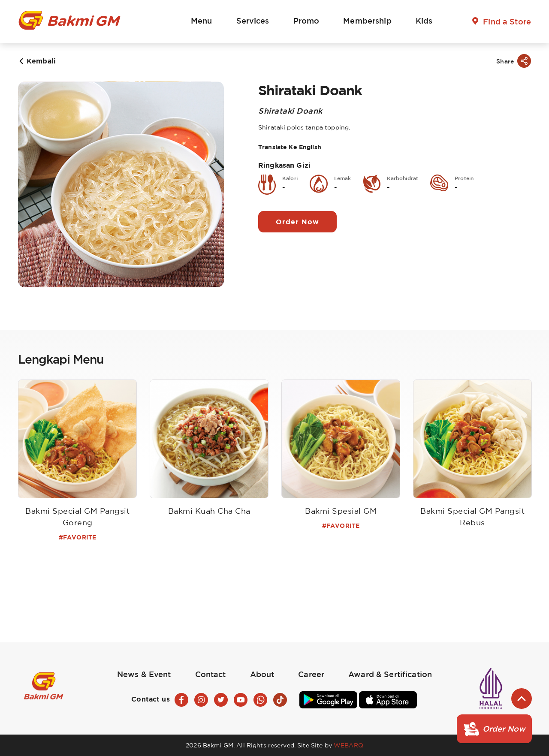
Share (505, 61)
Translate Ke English (290, 147)
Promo (306, 21)
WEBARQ (348, 745)
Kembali (41, 61)
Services (253, 21)
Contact (211, 674)
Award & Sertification (390, 674)
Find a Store (507, 21)
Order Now (297, 222)
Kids (424, 21)
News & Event (144, 674)
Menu (202, 21)
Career (311, 674)
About (262, 674)
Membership (367, 21)
